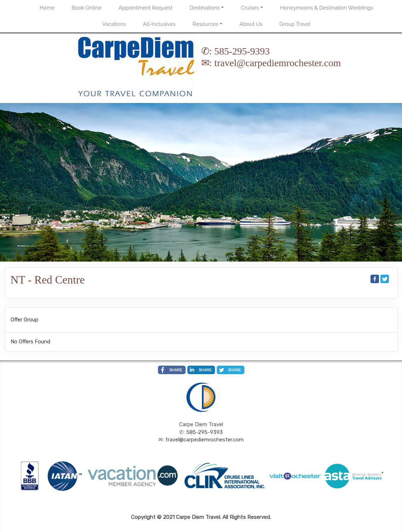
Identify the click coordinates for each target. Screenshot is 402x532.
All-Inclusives (159, 24)
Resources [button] (206, 24)
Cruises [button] (250, 8)
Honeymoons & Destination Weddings (327, 8)
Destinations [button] (205, 8)
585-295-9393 (242, 51)
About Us (251, 24)
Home (47, 8)
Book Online (86, 8)
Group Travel (295, 24)
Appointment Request (146, 8)
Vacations (114, 24)
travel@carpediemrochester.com (278, 63)
